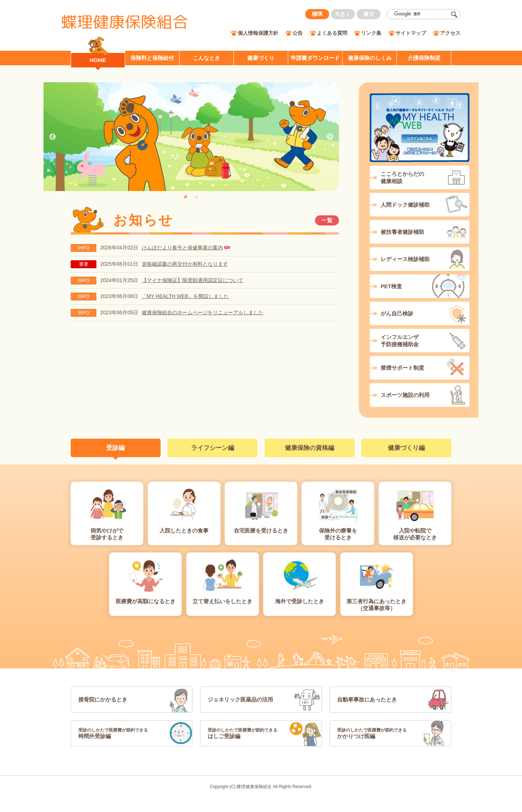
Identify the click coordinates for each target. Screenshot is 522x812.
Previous (53, 137)
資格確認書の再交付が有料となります (185, 264)
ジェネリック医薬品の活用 (240, 699)
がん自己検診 (397, 313)
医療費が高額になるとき (146, 601)
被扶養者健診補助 (402, 232)
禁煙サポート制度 (402, 368)
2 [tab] (196, 197)
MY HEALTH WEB (420, 128)
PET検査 (391, 286)
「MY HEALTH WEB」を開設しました (185, 296)
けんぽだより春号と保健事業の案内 (182, 248)
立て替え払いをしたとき (222, 601)
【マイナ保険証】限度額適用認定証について (192, 280)
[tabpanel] (191, 137)
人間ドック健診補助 (405, 205)
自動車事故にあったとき (367, 699)
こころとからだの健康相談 (402, 177)
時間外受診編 (121, 733)
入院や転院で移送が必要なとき (415, 534)
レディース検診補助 (405, 259)
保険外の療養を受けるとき (338, 534)
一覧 (327, 220)
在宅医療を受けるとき (261, 531)
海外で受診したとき (300, 601)
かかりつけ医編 (380, 733)
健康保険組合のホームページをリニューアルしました (203, 312)
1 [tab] (186, 197)
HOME (98, 60)
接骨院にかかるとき (103, 699)
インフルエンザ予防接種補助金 (400, 341)
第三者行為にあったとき (377, 605)
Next (330, 137)
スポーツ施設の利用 (405, 395)
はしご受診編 (250, 733)
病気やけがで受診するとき (107, 534)
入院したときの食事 (184, 531)
